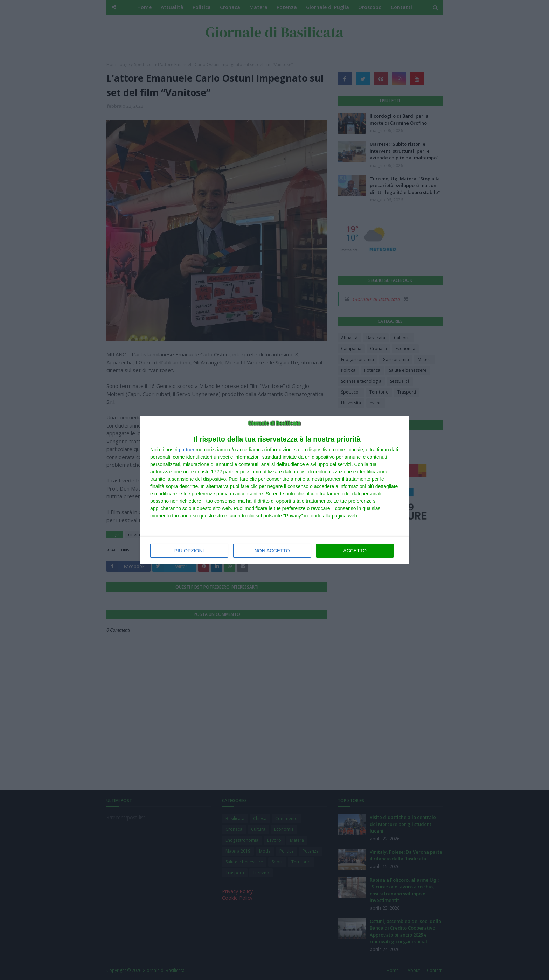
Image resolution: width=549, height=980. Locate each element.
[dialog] (274, 490)
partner (187, 450)
